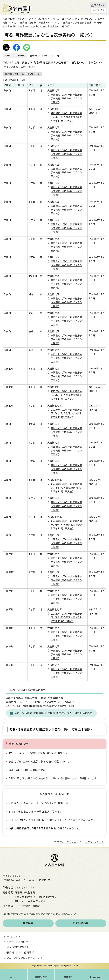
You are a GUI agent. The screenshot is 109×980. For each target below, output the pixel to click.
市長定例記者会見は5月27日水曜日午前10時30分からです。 (45, 828)
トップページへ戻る (94, 842)
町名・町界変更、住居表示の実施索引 (31, 23)
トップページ (24, 19)
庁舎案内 (28, 923)
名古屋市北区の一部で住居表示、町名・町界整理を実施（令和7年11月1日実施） (67, 117)
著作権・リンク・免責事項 (20, 953)
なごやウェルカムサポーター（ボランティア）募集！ (39, 803)
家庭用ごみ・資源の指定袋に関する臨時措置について (39, 762)
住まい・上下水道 (62, 19)
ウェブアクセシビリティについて (25, 958)
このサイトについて (17, 942)
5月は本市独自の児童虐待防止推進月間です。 (35, 812)
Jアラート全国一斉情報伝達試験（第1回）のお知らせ (38, 753)
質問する (68, 977)
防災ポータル (99, 10)
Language (95, 977)
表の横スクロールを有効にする (22, 74)
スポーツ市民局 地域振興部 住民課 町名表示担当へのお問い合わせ (54, 713)
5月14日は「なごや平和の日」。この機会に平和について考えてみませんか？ (52, 820)
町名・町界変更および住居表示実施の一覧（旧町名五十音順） (51, 729)
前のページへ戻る (67, 842)
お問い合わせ (81, 923)
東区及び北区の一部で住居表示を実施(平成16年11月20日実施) (67, 98)
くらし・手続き (42, 19)
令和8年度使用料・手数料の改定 (27, 770)
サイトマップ (13, 937)
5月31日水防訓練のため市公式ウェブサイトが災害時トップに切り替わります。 (53, 778)
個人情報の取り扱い (18, 947)
